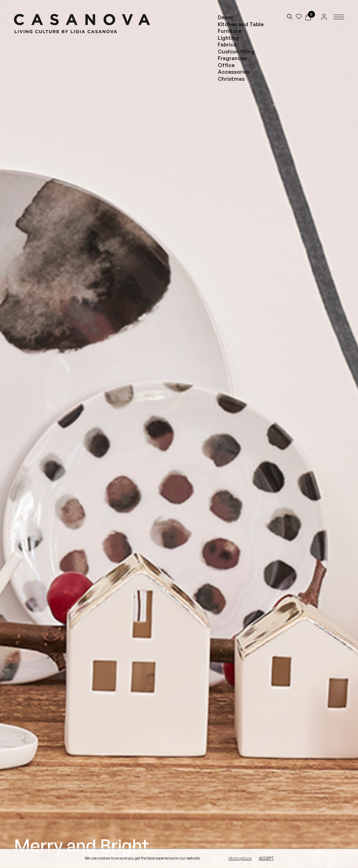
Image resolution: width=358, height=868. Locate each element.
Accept (266, 859)
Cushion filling (236, 52)
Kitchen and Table (241, 24)
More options (240, 859)
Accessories (234, 72)
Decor (225, 17)
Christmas (231, 79)
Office (226, 65)
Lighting (228, 38)
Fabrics (227, 45)
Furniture (230, 31)
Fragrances (232, 58)
